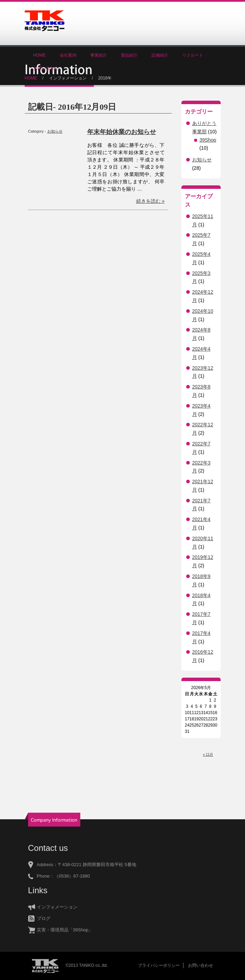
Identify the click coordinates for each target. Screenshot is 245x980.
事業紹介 (99, 55)
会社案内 (68, 55)
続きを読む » (150, 201)
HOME (40, 55)
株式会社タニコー (45, 21)
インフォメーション (68, 78)
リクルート (193, 55)
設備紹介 (160, 55)
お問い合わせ (46, 68)
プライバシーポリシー (159, 965)
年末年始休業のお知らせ (122, 132)
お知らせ (55, 131)
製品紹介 (129, 55)
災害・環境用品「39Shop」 (65, 930)
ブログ (44, 918)
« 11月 (208, 755)
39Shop (208, 140)
